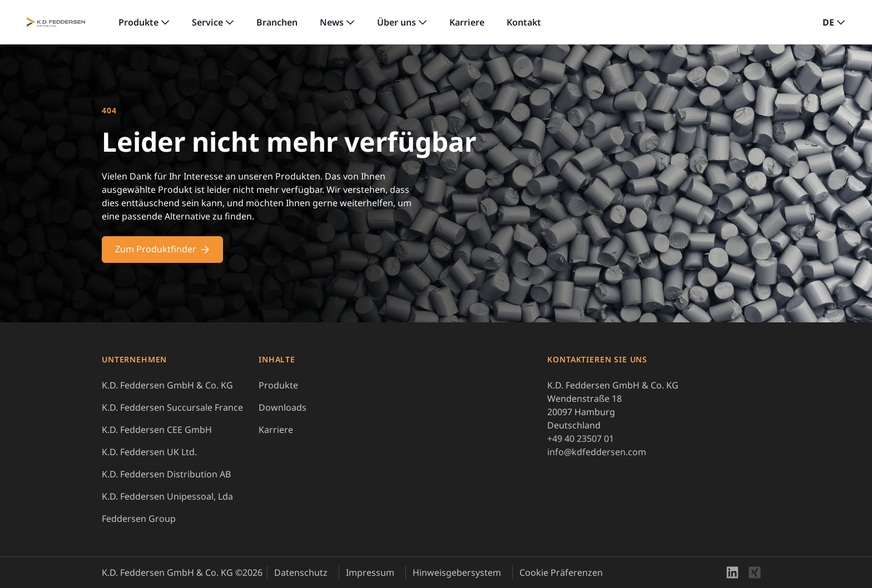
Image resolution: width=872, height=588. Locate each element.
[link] (144, 22)
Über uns (397, 22)
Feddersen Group (139, 519)
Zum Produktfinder (162, 249)
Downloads (283, 407)
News (332, 22)
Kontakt (524, 22)
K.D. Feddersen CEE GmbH (157, 430)
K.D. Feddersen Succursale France (172, 407)
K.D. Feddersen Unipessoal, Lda (167, 496)
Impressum (370, 572)
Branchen (277, 22)
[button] (834, 22)
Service (207, 22)
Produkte (138, 22)
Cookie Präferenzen (561, 572)
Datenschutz (301, 572)
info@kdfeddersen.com (597, 452)
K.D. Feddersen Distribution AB (166, 474)
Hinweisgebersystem (457, 572)
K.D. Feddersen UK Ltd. (149, 452)
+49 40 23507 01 (581, 438)
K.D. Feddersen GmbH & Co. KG (167, 385)
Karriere (467, 22)
